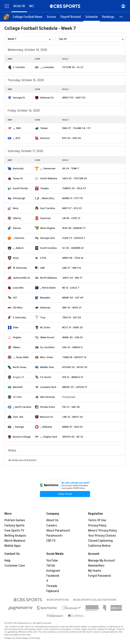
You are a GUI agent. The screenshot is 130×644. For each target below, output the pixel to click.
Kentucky (18, 168)
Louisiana (49, 67)
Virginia (17, 337)
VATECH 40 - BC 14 (73, 437)
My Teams (95, 571)
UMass (17, 347)
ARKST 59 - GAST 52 (74, 98)
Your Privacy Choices (102, 536)
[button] (121, 17)
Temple (44, 188)
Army (16, 258)
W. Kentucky (20, 268)
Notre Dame (49, 288)
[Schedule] (92, 17)
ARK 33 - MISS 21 (72, 308)
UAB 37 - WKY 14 (72, 268)
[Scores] (51, 17)
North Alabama (48, 278)
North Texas (20, 367)
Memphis (45, 298)
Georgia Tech (48, 238)
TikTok (51, 566)
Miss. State (47, 357)
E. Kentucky (19, 318)
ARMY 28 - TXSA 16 (73, 258)
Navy (16, 208)
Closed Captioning (100, 541)
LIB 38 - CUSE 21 (71, 218)
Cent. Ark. (18, 417)
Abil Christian (48, 397)
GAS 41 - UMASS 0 (72, 347)
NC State (45, 327)
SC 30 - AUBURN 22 (73, 248)
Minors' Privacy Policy (103, 531)
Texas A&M (22, 357)
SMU (18, 128)
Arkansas (45, 308)
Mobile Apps (13, 546)
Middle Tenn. (47, 367)
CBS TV (51, 541)
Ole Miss (18, 308)
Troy (43, 318)
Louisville (18, 288)
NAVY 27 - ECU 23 (72, 208)
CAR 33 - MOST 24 (72, 417)
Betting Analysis (15, 536)
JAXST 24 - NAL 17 (72, 278)
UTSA (43, 258)
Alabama (47, 427)
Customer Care (15, 566)
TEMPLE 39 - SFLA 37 (74, 188)
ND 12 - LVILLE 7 (71, 288)
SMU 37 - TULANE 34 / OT (76, 128)
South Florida (20, 188)
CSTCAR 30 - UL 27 (73, 67)
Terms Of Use (97, 520)
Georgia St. (19, 98)
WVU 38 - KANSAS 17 (74, 228)
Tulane (44, 128)
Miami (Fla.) (48, 198)
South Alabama (49, 178)
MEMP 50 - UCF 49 (73, 298)
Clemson (19, 238)
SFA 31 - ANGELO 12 (73, 377)
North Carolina (23, 407)
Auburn (20, 248)
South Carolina (48, 248)
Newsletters (96, 566)
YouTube (52, 561)
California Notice (99, 546)
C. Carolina (19, 67)
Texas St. (18, 178)
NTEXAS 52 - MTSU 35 (75, 367)
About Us (52, 520)
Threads (52, 586)
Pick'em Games (15, 520)
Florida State (48, 407)
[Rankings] (108, 17)
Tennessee (49, 168)
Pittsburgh (19, 198)
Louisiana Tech (48, 387)
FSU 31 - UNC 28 (71, 407)
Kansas (17, 228)
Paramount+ (55, 536)
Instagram (53, 571)
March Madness (15, 541)
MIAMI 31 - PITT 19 (72, 198)
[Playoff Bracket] (71, 17)
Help (7, 561)
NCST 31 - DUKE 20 (72, 327)
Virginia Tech (50, 437)
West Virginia (48, 228)
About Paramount (58, 531)
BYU (18, 138)
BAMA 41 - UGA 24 (72, 427)
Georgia (19, 427)
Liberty (17, 218)
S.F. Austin (46, 377)
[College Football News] (28, 17)
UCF (15, 298)
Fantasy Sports (14, 526)
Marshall (18, 387)
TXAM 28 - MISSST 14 (74, 357)
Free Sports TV (14, 531)
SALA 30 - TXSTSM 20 (75, 178)
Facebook (53, 576)
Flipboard (53, 591)
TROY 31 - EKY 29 (72, 318)
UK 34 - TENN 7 (71, 168)
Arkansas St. (47, 98)
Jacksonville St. (22, 278)
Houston (45, 138)
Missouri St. (47, 417)
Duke (16, 327)
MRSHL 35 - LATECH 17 (75, 387)
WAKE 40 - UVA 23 (72, 337)
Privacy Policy (97, 526)
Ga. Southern (47, 347)
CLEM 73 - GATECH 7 (74, 238)
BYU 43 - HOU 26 (72, 138)
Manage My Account (102, 561)
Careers (52, 526)
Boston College (22, 437)
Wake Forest (47, 337)
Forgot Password (99, 576)
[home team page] (10, 67)
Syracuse (45, 218)
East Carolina (48, 208)
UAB (42, 268)
